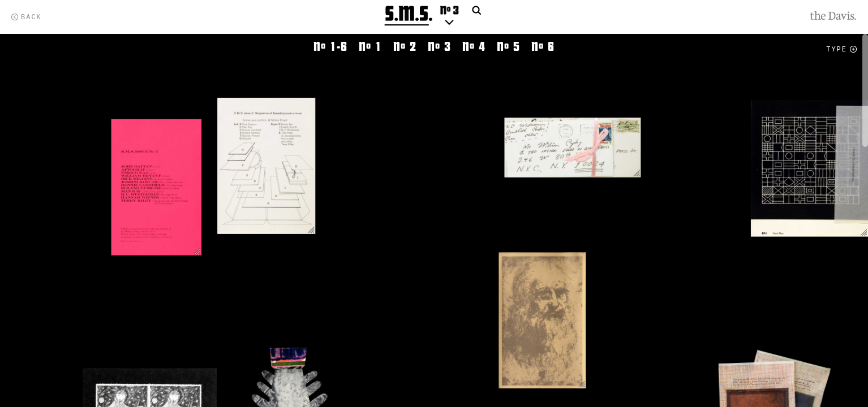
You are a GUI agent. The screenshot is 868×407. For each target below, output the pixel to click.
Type (837, 50)
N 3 (439, 47)
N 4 (474, 47)
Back (31, 18)
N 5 (508, 47)
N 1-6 (330, 47)
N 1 (370, 47)
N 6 (543, 47)
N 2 (405, 47)
